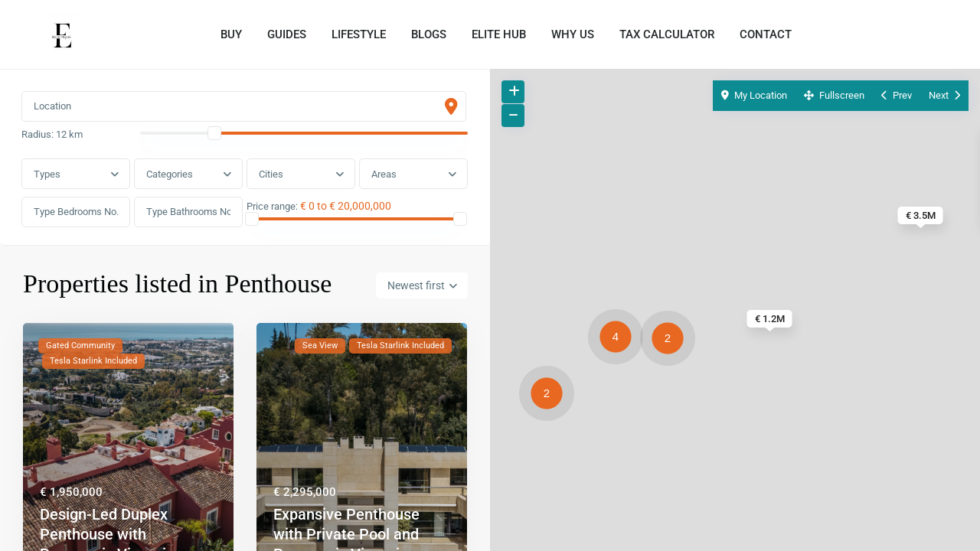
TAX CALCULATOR (667, 34)
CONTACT (766, 34)
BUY (231, 34)
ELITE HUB (499, 34)
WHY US (573, 34)
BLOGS (429, 34)
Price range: (273, 208)
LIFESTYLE (359, 34)
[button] (671, 341)
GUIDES (287, 34)
